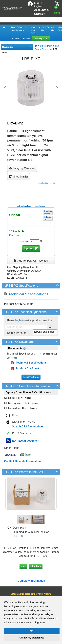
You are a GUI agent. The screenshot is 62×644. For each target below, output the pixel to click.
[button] (5, 88)
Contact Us (50, 29)
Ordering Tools (41, 39)
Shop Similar (19, 177)
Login (37, 3)
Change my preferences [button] (32, 638)
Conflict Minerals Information (22, 461)
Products (16, 39)
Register (38, 6)
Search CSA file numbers (28, 427)
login (18, 320)
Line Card (60, 29)
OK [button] (32, 631)
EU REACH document (26, 441)
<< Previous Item (24, 206)
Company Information (31, 581)
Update (29, 249)
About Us (41, 29)
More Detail (15, 235)
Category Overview (22, 168)
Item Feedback (31, 377)
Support (27, 39)
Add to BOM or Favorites (31, 261)
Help (15, 358)
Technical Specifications (26, 294)
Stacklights (45, 46)
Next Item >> (40, 206)
